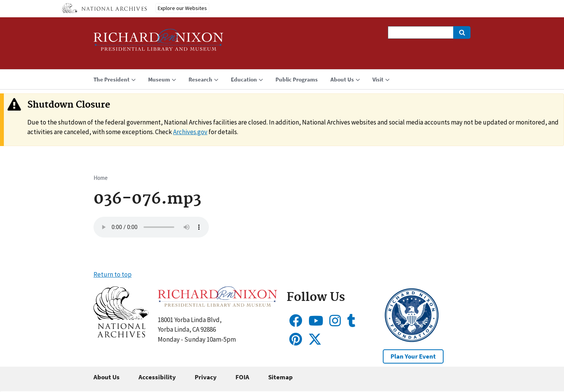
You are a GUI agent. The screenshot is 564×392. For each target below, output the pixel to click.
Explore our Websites (182, 8)
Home (101, 178)
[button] (121, 335)
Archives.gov (190, 132)
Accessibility (157, 377)
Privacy (206, 377)
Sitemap (280, 377)
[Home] (159, 43)
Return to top (113, 274)
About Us (107, 377)
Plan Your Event (413, 356)
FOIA (242, 377)
